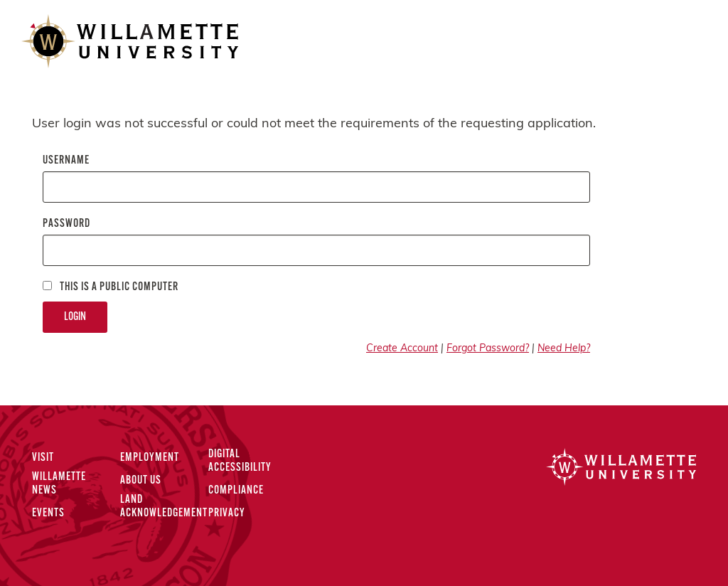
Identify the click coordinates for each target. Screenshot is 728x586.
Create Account (402, 349)
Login (75, 317)
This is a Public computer (111, 287)
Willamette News (59, 484)
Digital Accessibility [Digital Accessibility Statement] (240, 461)
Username (66, 161)
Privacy (227, 513)
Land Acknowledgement (164, 507)
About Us (141, 481)
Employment (150, 458)
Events (48, 513)
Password (66, 224)
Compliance (236, 491)
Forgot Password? (488, 349)
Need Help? (564, 349)
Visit (43, 458)
